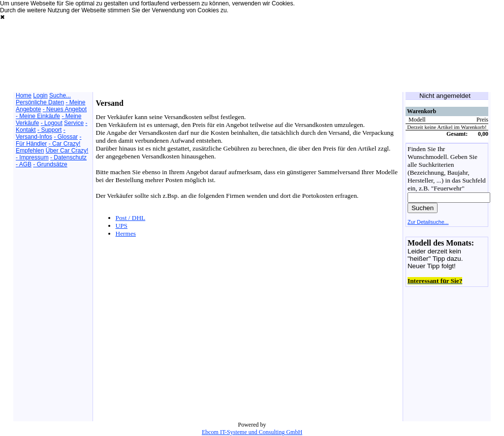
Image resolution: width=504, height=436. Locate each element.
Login (40, 95)
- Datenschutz (68, 157)
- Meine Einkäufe (38, 116)
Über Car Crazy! (67, 151)
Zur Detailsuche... (428, 222)
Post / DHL (131, 218)
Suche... (60, 95)
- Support (49, 130)
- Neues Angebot (65, 109)
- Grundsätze (50, 164)
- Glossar (66, 137)
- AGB (24, 164)
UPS (122, 226)
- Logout (52, 123)
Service (74, 123)
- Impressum (32, 157)
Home (24, 95)
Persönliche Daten (40, 102)
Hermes (126, 234)
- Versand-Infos (41, 133)
